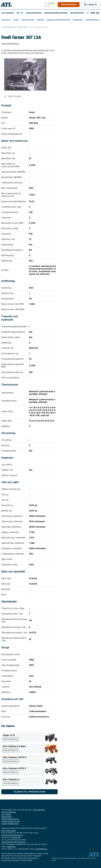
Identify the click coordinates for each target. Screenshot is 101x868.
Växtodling (28, 20)
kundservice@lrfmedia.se (12, 835)
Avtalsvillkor (7, 817)
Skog (16, 20)
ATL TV (20, 13)
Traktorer (22, 27)
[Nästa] (89, 13)
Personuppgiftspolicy (10, 819)
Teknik (41, 20)
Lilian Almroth (39, 810)
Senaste (6, 20)
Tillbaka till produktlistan (30, 792)
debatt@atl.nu (41, 849)
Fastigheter (77, 13)
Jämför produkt (13, 96)
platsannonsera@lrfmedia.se (14, 842)
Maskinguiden (34, 13)
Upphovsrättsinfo (9, 812)
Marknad (78, 20)
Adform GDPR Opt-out (11, 821)
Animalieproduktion (58, 20)
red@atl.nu (11, 847)
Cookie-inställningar (10, 824)
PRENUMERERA (69, 5)
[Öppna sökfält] (95, 13)
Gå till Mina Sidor (9, 831)
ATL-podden (8, 13)
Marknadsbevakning (56, 13)
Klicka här (16, 837)
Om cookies (6, 814)
